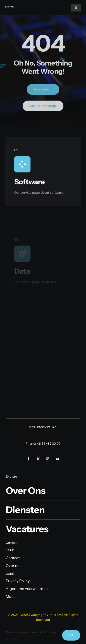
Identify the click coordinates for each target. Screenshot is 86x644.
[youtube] (57, 459)
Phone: (31, 444)
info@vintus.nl (47, 427)
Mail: (32, 427)
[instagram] (48, 459)
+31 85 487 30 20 (48, 444)
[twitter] (38, 459)
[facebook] (29, 459)
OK (71, 635)
